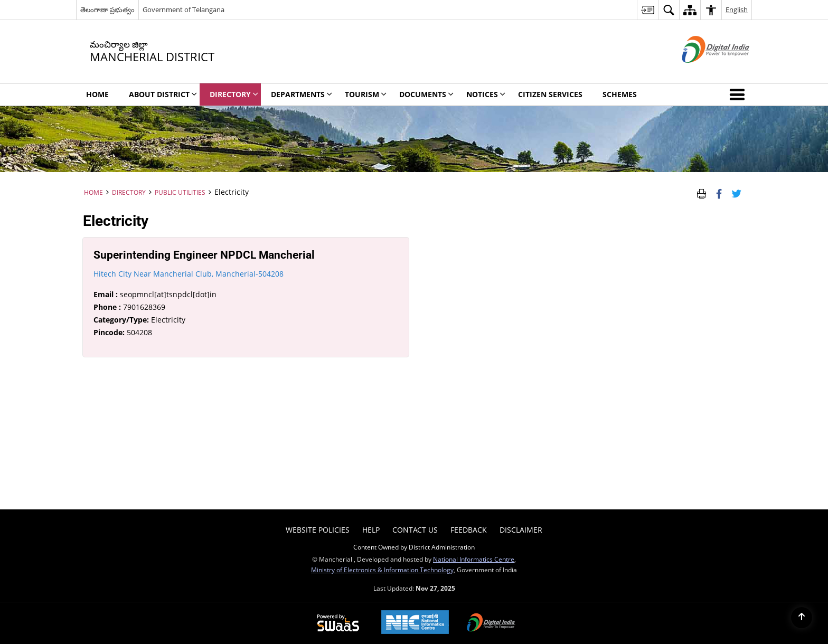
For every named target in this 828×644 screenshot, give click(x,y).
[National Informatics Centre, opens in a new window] (415, 623)
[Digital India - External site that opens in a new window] (703, 72)
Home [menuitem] (97, 94)
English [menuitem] (737, 10)
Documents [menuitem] (426, 94)
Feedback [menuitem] (469, 530)
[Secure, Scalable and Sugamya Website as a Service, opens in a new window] (338, 623)
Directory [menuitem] (234, 94)
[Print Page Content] (702, 192)
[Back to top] (802, 618)
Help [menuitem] (371, 530)
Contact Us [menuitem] (415, 530)
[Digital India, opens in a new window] (491, 623)
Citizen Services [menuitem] (550, 94)
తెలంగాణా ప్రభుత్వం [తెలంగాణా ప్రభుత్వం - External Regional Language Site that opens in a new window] (107, 10)
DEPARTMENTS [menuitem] (302, 94)
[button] (739, 94)
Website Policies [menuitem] (318, 530)
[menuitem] (647, 10)
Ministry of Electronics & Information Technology (382, 570)
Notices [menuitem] (486, 94)
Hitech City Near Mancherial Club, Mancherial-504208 (189, 274)
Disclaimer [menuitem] (521, 530)
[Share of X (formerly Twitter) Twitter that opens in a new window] (736, 192)
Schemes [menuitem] (620, 94)
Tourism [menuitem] (366, 94)
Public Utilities (180, 192)
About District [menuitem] (163, 94)
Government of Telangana (184, 10)
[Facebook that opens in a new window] (719, 192)
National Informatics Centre (474, 559)
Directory (129, 192)
